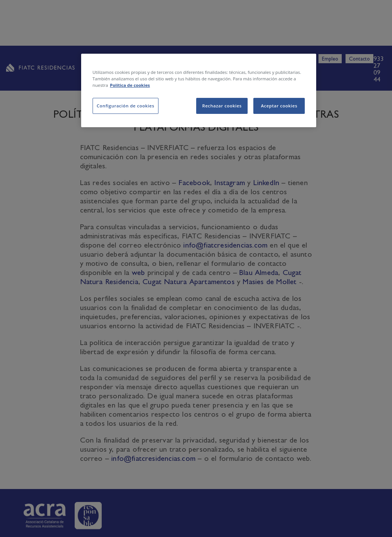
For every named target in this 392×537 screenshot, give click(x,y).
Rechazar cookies (222, 106)
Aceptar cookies (279, 106)
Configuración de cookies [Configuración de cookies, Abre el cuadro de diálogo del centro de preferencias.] (126, 106)
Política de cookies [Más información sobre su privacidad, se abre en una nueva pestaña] (130, 85)
